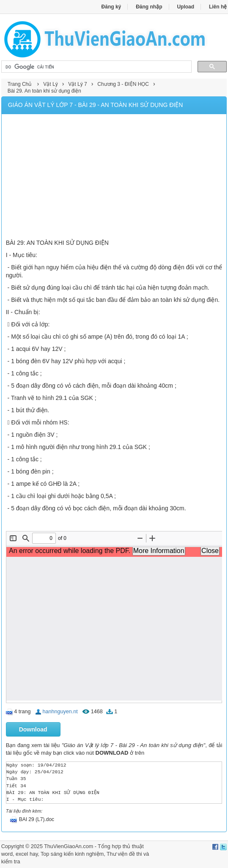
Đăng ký (111, 7)
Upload (185, 7)
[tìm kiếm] (96, 67)
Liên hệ (218, 7)
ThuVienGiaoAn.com (69, 846)
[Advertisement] (114, 178)
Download (33, 729)
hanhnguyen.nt (60, 712)
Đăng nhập (149, 7)
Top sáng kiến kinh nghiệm (72, 854)
